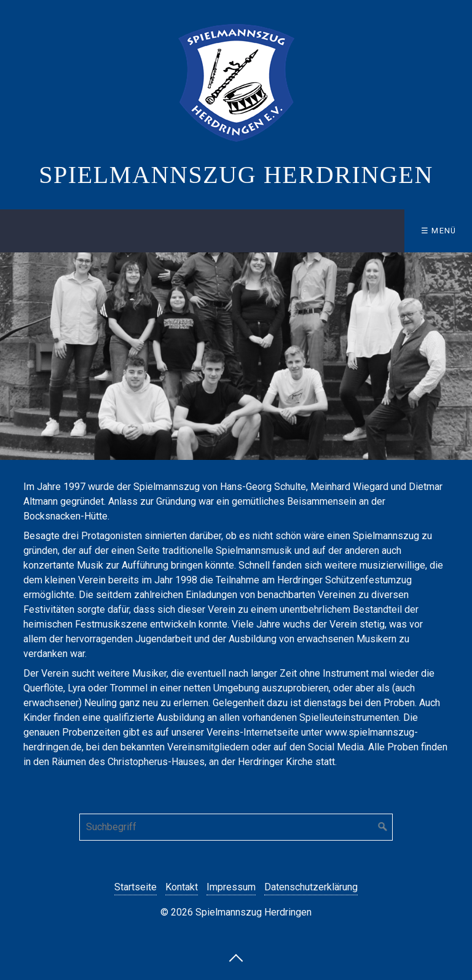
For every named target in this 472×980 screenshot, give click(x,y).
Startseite (136, 887)
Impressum (231, 887)
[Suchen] (383, 827)
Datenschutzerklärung (311, 887)
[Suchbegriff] (236, 827)
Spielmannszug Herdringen (236, 175)
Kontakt (182, 887)
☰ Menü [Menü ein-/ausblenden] (439, 231)
